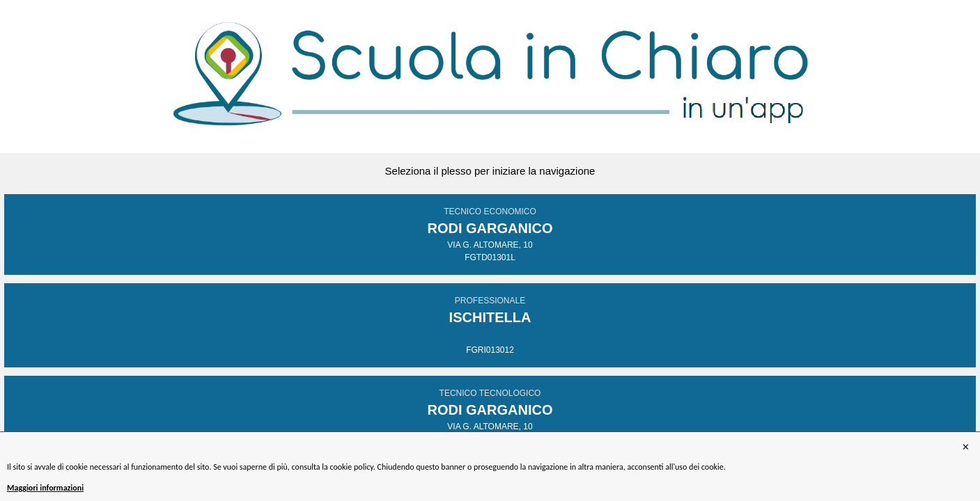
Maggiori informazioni (45, 488)
